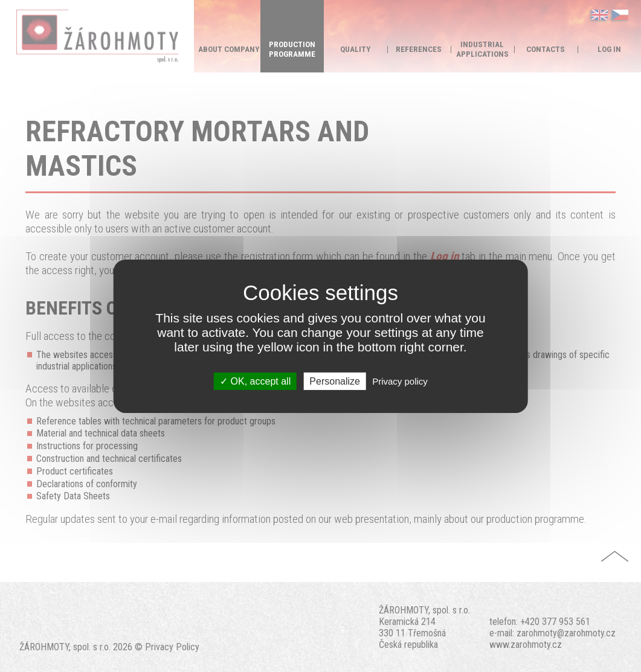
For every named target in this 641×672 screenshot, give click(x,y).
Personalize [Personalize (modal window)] (335, 381)
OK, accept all (255, 381)
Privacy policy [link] (400, 381)
